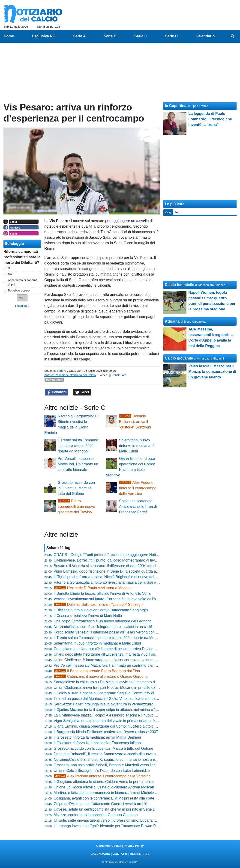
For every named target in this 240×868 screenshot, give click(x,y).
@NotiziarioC (117, 375)
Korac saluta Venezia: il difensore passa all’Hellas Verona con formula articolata (119, 632)
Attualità (172, 321)
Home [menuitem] (9, 36)
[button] (22, 298)
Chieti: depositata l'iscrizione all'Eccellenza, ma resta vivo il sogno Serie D (114, 654)
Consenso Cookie (109, 846)
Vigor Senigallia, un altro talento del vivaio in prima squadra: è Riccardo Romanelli (121, 721)
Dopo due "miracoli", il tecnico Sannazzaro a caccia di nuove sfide (108, 754)
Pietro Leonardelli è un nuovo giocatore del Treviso (76, 507)
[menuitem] (233, 36)
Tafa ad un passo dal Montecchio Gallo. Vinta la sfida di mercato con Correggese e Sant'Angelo (132, 699)
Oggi (168, 212)
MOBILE (135, 854)
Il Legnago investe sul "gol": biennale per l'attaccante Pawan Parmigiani (112, 826)
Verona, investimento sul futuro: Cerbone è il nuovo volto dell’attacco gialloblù (117, 599)
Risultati (22, 306)
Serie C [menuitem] (141, 36)
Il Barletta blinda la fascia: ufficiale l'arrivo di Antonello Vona (102, 593)
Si (9, 268)
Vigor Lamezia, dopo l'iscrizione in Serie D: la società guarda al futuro (111, 571)
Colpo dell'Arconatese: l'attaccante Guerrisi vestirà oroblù (100, 804)
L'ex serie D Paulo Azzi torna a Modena (93, 588)
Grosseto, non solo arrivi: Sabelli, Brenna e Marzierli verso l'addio (107, 765)
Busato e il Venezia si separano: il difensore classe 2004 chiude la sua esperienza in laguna (129, 566)
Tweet (82, 392)
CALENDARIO (100, 854)
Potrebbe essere (19, 290)
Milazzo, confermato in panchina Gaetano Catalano (96, 815)
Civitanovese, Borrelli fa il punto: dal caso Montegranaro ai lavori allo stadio (115, 560)
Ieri (177, 212)
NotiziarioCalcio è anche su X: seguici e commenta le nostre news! (108, 759)
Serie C (61, 371)
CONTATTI (120, 854)
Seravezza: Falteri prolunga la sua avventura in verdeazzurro (104, 704)
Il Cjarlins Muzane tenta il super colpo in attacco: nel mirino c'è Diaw (109, 710)
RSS (146, 854)
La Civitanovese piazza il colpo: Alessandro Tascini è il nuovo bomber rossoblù (118, 715)
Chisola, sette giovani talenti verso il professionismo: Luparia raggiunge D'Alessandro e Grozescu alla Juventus (145, 820)
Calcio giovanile (179, 358)
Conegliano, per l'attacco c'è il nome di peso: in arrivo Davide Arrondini (111, 649)
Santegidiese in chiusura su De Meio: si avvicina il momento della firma (112, 682)
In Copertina (175, 106)
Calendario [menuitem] (205, 36)
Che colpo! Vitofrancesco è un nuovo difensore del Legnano (103, 621)
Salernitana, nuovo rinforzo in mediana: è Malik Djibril (137, 446)
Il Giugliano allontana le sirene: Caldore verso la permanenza (104, 782)
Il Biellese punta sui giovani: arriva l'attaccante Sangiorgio (101, 610)
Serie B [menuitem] (110, 36)
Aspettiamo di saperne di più (23, 282)
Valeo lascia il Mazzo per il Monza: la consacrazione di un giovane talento (212, 372)
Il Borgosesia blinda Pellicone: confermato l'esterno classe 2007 (106, 732)
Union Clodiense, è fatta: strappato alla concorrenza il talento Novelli (110, 660)
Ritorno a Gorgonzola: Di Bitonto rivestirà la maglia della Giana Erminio (112, 582)
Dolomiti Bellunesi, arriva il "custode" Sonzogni (135, 422)
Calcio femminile (179, 285)
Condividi (57, 392)
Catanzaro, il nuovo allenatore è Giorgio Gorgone (101, 676)
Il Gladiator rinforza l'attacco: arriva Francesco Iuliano (97, 743)
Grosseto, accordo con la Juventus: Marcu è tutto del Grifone (76, 488)
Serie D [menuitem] (171, 36)
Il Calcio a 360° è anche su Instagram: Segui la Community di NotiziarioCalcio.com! (122, 693)
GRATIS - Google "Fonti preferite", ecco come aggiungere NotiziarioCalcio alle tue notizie (127, 555)
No (10, 274)
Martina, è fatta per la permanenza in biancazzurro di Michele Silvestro (111, 793)
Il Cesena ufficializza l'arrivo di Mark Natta (88, 616)
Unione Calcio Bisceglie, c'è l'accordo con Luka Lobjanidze (102, 771)
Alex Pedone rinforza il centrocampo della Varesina (138, 488)
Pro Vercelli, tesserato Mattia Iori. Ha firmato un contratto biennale (78, 464)
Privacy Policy (134, 846)
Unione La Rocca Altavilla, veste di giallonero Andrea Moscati (104, 787)
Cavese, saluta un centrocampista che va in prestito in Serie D (105, 809)
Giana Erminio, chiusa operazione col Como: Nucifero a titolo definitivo (111, 726)
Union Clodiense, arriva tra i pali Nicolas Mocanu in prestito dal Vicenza (112, 688)
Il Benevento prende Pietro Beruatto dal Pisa (97, 671)
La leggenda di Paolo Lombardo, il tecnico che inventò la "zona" (210, 119)
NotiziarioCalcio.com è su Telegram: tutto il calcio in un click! (103, 627)
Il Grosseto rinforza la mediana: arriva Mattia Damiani (97, 737)
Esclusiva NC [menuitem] (43, 36)
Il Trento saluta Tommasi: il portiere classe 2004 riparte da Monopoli (78, 446)
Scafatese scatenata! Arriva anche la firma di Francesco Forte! (138, 507)
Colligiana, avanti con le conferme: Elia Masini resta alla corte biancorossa (114, 798)
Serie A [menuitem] (79, 36)
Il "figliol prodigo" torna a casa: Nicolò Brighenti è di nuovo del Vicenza (111, 577)
